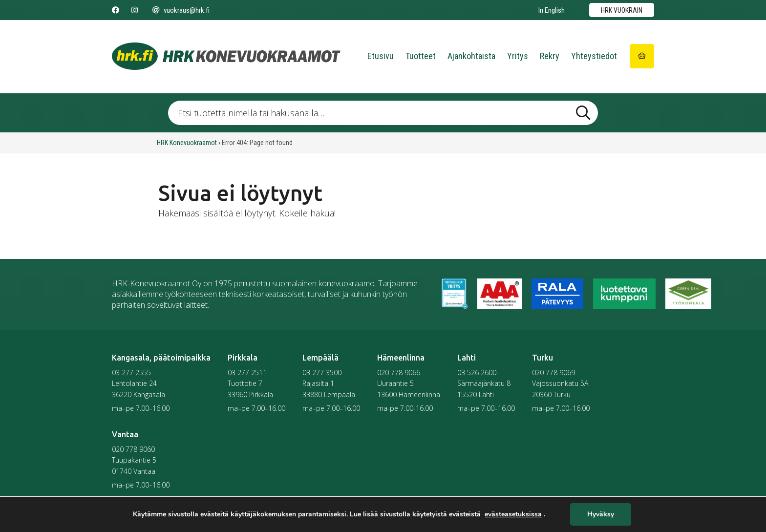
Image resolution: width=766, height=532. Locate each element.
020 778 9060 (133, 449)
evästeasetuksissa (513, 514)
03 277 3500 (322, 372)
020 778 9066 (399, 372)
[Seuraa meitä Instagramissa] (135, 10)
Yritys (518, 56)
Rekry (550, 56)
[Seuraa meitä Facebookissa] (116, 10)
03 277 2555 (131, 372)
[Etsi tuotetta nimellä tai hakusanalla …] (383, 113)
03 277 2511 (247, 372)
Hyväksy (601, 515)
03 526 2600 (477, 372)
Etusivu (381, 56)
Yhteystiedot (594, 56)
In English (552, 10)
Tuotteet (421, 56)
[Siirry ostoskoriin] (642, 56)
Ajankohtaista (471, 56)
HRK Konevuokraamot (187, 143)
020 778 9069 (553, 372)
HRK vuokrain (622, 10)
